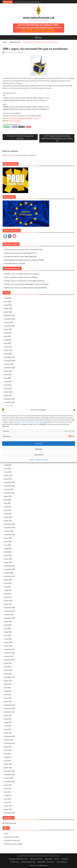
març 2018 (8, 639)
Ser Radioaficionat (62, 862)
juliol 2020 (8, 541)
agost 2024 (8, 371)
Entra (6, 833)
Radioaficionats (10, 823)
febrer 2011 (8, 806)
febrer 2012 (8, 764)
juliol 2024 (8, 375)
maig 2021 (8, 507)
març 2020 (8, 555)
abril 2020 (8, 552)
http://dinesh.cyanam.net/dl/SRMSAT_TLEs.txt (23, 118)
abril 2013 (8, 726)
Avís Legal (45, 469)
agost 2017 (8, 663)
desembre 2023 (10, 399)
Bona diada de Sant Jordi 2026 (15, 263)
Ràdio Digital (49, 859)
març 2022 (8, 472)
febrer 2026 (8, 308)
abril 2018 (8, 635)
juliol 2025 (8, 333)
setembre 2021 (10, 493)
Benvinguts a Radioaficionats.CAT (18, 859)
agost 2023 (8, 413)
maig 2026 (8, 298)
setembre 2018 (10, 618)
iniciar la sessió (12, 155)
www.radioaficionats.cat (39, 18)
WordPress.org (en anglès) (14, 844)
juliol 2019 (8, 583)
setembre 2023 (10, 409)
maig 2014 (8, 691)
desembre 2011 (10, 771)
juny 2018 (8, 628)
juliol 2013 (8, 719)
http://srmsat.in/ (15, 121)
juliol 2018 (8, 625)
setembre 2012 (10, 743)
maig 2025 (8, 340)
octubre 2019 (9, 573)
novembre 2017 (10, 653)
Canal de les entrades (12, 837)
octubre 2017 (9, 656)
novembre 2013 (10, 708)
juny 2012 (8, 754)
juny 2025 (8, 336)
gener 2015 (8, 674)
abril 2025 (8, 343)
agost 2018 (8, 621)
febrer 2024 (8, 392)
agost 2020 (8, 538)
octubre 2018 (9, 615)
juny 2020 (8, 545)
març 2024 (8, 388)
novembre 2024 (10, 361)
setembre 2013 (10, 712)
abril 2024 (8, 385)
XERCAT (57, 859)
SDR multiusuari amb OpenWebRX (35, 288)
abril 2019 (8, 594)
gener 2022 (8, 479)
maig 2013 (8, 722)
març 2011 (8, 802)
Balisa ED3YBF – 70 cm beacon (46, 862)
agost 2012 (8, 747)
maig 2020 (8, 548)
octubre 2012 (9, 740)
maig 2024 (8, 381)
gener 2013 (8, 733)
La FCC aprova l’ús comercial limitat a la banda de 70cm (24, 250)
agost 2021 (8, 496)
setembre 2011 (10, 781)
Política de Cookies (33, 431)
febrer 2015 (8, 670)
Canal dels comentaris (12, 840)
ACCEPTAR (39, 453)
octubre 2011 (9, 778)
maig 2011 (8, 795)
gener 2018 (8, 646)
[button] (74, 419)
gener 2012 (8, 768)
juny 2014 (8, 688)
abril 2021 (8, 510)
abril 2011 (8, 799)
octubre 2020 (9, 531)
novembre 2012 (10, 736)
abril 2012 (8, 761)
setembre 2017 (10, 660)
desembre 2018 (10, 608)
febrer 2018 (8, 642)
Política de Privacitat (20, 431)
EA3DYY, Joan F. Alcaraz (12, 288)
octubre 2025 (9, 322)
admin (22, 52)
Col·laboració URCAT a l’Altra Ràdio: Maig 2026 (20, 256)
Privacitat (38, 469)
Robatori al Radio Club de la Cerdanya (24, 277)
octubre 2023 (9, 406)
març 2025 (8, 347)
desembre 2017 (10, 649)
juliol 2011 (8, 788)
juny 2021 (8, 503)
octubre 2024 (9, 364)
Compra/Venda (14, 862)
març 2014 (8, 698)
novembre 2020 (10, 528)
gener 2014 (8, 701)
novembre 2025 (10, 319)
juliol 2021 (8, 500)
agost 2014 (8, 681)
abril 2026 (8, 301)
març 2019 (8, 597)
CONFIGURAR (39, 464)
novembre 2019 (10, 569)
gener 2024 (8, 395)
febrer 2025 (8, 350)
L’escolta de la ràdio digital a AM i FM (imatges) (32, 284)
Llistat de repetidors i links (28, 862)
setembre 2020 (10, 535)
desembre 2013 (10, 705)
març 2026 (8, 305)
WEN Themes (43, 865)
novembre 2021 (10, 486)
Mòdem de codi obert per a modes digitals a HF (21, 253)
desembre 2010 (10, 813)
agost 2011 (8, 785)
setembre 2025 (10, 326)
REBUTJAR (39, 458)
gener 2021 (8, 521)
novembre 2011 (10, 774)
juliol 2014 (8, 684)
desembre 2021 (10, 482)
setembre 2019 (10, 576)
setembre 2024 (10, 368)
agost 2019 (8, 580)
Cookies (32, 469)
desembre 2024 (10, 357)
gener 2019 (8, 604)
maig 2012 (8, 757)
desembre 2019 (10, 566)
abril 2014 (8, 695)
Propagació (65, 859)
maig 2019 (8, 590)
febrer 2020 (8, 559)
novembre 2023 (10, 402)
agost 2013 (8, 715)
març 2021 (8, 514)
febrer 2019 (8, 601)
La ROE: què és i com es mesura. (28, 274)
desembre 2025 (10, 315)
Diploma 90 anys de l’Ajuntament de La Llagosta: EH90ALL (24, 260)
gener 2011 (8, 809)
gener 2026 (8, 312)
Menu (38, 37)
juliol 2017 (8, 667)
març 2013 (8, 729)
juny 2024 (8, 378)
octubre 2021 (9, 489)
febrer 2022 (8, 475)
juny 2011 (8, 792)
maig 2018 (8, 632)
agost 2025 (8, 329)
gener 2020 (8, 562)
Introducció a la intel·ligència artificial (31, 281)
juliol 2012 (8, 750)
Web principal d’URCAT (36, 859)
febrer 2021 (8, 517)
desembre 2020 (10, 524)
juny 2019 (8, 587)
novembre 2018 (10, 611)
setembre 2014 (10, 677)
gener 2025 (8, 354)
